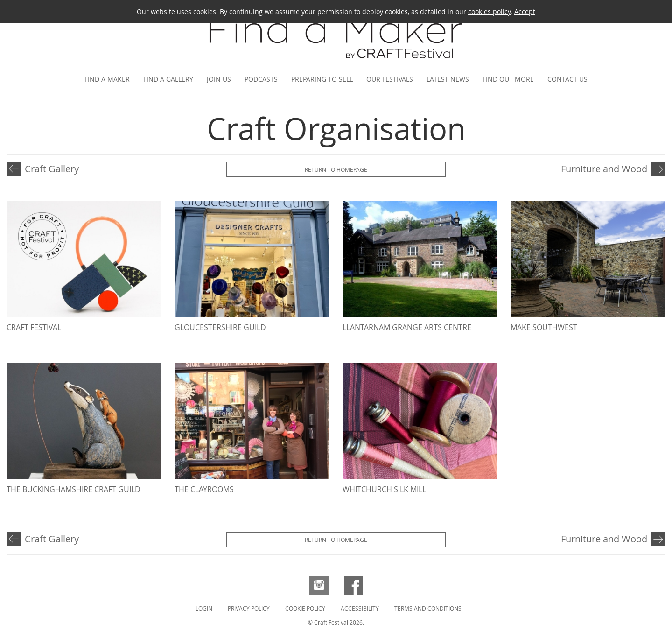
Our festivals (390, 79)
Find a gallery (168, 79)
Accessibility (360, 608)
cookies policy (489, 11)
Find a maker (107, 79)
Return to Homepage (336, 169)
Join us (219, 79)
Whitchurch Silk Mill (384, 489)
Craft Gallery (52, 169)
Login (204, 608)
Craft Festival (34, 327)
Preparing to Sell (322, 79)
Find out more (508, 79)
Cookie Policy (305, 608)
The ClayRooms (204, 489)
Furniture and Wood (604, 169)
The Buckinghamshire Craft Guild (73, 489)
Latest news (448, 79)
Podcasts (261, 79)
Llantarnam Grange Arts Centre (407, 327)
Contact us (567, 79)
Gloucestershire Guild (220, 327)
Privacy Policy (249, 608)
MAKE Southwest (544, 327)
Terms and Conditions (428, 608)
